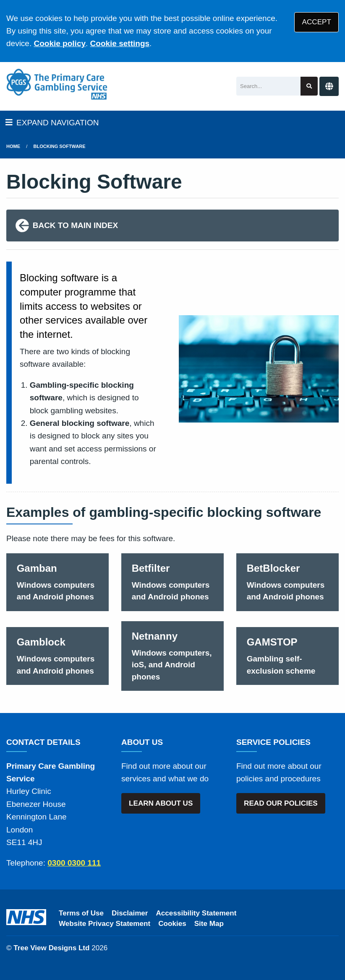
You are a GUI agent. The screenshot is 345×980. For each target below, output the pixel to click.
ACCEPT (317, 22)
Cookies (172, 924)
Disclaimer (130, 913)
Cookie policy (60, 43)
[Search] (268, 86)
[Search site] (309, 86)
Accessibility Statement (196, 913)
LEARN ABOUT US (161, 803)
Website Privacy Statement (105, 924)
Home (13, 146)
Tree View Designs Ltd (51, 948)
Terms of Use (81, 913)
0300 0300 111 (74, 863)
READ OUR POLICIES (281, 803)
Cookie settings (120, 43)
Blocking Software (60, 146)
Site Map (209, 924)
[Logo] (57, 84)
